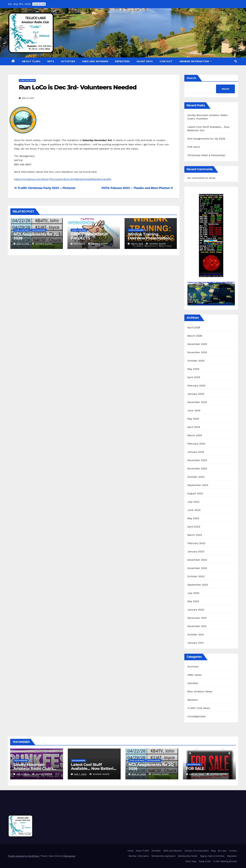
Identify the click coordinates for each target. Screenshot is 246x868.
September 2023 (198, 485)
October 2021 (196, 634)
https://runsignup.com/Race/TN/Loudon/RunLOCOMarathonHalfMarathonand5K (63, 179)
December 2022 (197, 560)
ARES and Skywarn (95, 61)
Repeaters (122, 61)
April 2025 (194, 377)
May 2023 (193, 518)
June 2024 (194, 410)
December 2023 (197, 460)
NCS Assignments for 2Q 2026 (36, 236)
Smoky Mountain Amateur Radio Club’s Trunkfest (33, 769)
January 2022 (196, 610)
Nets (51, 61)
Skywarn (193, 700)
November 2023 (197, 469)
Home (130, 851)
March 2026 (195, 336)
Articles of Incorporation (197, 851)
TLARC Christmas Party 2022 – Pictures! (45, 188)
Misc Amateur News (200, 691)
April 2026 (194, 327)
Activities (68, 61)
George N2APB (42, 244)
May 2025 (193, 369)
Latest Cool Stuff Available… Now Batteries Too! (94, 769)
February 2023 (196, 543)
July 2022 (193, 593)
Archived (193, 667)
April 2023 (194, 527)
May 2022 (193, 601)
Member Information (195, 61)
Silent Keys (145, 61)
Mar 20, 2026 (197, 774)
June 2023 (194, 510)
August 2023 (195, 493)
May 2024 (193, 419)
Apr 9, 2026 (23, 774)
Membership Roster (188, 856)
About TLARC (31, 61)
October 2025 (196, 361)
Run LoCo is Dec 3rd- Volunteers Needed (78, 87)
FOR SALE (194, 147)
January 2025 (196, 394)
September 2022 (198, 585)
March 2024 (195, 435)
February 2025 (196, 386)
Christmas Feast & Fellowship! (206, 155)
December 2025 (197, 344)
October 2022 (196, 576)
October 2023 (196, 477)
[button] (236, 61)
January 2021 (196, 643)
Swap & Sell (205, 861)
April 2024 (194, 427)
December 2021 (197, 618)
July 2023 (193, 502)
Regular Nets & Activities (212, 856)
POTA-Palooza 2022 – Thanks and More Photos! (137, 188)
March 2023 (195, 535)
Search (191, 78)
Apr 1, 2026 (80, 774)
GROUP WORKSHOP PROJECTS (89, 236)
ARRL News (195, 675)
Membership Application (164, 856)
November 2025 (197, 352)
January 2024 (196, 452)
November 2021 (197, 626)
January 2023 (196, 552)
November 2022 (197, 568)
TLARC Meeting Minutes (225, 861)
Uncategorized (39, 230)
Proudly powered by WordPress (24, 856)
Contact (166, 61)
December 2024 (197, 402)
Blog (213, 851)
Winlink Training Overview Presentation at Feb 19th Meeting (149, 238)
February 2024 (196, 444)
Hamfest (193, 683)
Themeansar (69, 856)
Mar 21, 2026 (139, 774)
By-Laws (222, 851)
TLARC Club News (27, 80)
